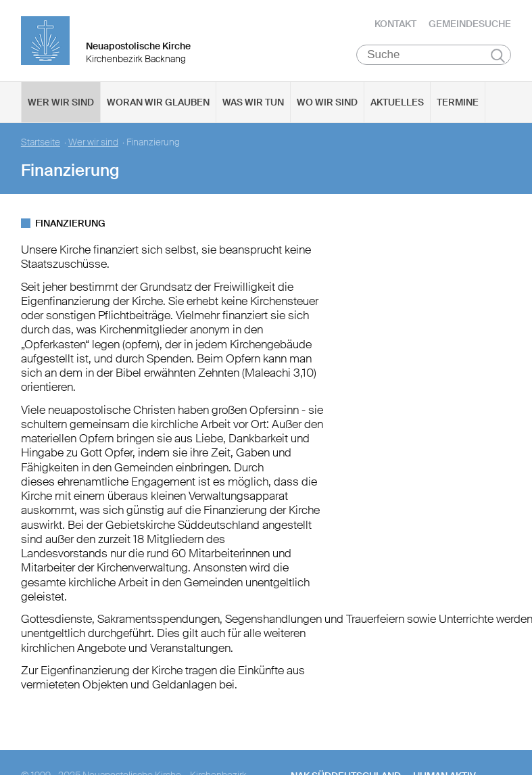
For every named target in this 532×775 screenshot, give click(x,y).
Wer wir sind (61, 101)
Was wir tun (253, 101)
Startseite (41, 142)
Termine (458, 101)
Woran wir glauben (158, 101)
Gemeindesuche (470, 24)
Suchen (498, 55)
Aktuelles (397, 101)
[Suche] (434, 54)
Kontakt (395, 24)
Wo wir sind (327, 101)
